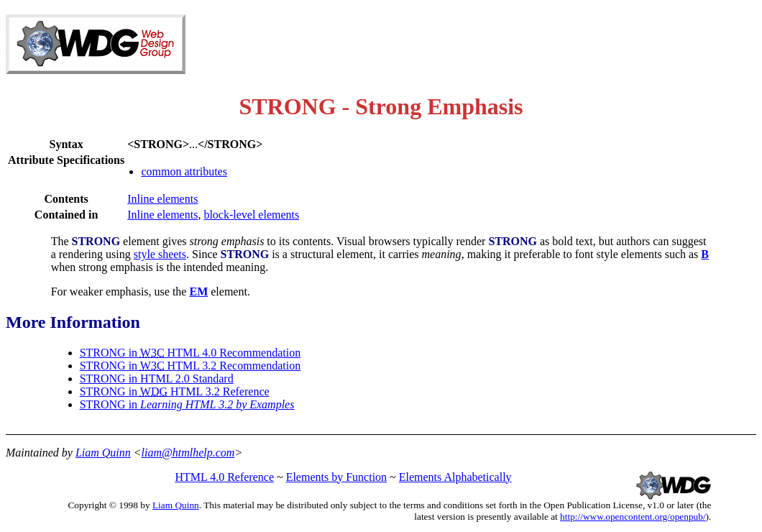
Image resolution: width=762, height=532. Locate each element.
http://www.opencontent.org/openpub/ (633, 517)
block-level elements (251, 215)
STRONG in (187, 404)
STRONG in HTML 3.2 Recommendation (190, 366)
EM (198, 292)
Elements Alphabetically (455, 477)
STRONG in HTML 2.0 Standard (157, 379)
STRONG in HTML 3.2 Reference (175, 391)
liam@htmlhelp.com (188, 453)
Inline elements (162, 199)
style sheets (160, 254)
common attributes (184, 171)
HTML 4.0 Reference (224, 477)
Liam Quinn (103, 453)
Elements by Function (336, 477)
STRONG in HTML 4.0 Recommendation (190, 353)
